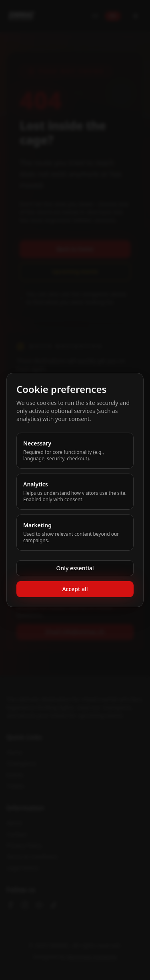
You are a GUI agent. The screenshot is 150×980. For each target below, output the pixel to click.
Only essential (75, 568)
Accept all (75, 589)
